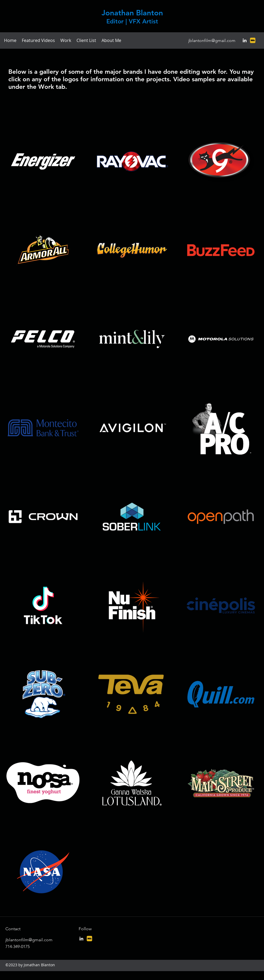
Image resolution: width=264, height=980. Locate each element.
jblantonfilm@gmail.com (212, 40)
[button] (66, 40)
